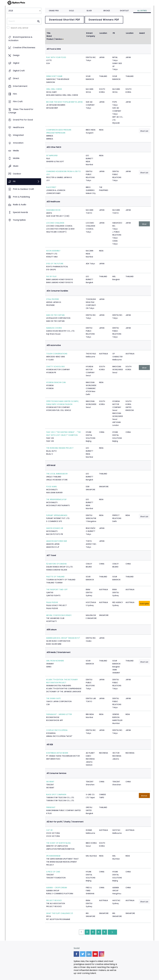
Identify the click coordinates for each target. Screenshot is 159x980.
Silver (89, 11)
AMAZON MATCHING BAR (57, 541)
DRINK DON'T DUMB (54, 76)
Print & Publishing (21, 197)
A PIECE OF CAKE (53, 872)
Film (15, 94)
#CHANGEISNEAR (53, 856)
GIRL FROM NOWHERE (55, 661)
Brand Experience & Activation (20, 39)
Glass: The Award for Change (21, 111)
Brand (49, 36)
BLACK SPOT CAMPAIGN (56, 794)
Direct (16, 78)
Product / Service (54, 39)
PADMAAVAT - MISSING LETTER (59, 714)
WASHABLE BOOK (53, 210)
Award (142, 33)
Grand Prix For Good (23, 120)
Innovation (18, 143)
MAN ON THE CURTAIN (55, 315)
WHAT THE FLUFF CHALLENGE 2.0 (60, 913)
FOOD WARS (51, 487)
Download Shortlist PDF (65, 20)
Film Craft (18, 102)
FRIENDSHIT (51, 807)
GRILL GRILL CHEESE (54, 89)
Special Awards (20, 212)
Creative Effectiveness (24, 48)
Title (48, 33)
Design (16, 55)
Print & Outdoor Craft (23, 189)
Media (16, 151)
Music (16, 166)
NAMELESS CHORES (54, 328)
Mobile (16, 158)
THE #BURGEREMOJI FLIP (56, 499)
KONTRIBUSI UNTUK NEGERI (57, 753)
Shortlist (124, 11)
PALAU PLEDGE (52, 602)
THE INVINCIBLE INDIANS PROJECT (60, 448)
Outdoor (17, 174)
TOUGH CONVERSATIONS (57, 354)
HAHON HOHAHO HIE (55, 528)
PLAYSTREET (51, 187)
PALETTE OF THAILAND (55, 577)
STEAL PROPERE (53, 299)
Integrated (18, 135)
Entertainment (20, 86)
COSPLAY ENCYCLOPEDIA (57, 730)
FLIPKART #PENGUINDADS (57, 515)
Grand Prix (54, 11)
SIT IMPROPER (52, 156)
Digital (16, 63)
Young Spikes (19, 220)
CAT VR (49, 830)
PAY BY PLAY (51, 276)
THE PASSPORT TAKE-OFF (57, 589)
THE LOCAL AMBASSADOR (57, 474)
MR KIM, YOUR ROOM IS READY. (59, 615)
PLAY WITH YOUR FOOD (56, 57)
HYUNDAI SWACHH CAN (56, 382)
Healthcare (18, 127)
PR (14, 181)
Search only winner (20, 28)
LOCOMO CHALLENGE (55, 223)
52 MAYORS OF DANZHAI (56, 564)
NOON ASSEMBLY (53, 251)
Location (103, 33)
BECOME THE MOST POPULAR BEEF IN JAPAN (64, 102)
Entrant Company (91, 35)
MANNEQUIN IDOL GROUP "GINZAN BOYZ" (63, 638)
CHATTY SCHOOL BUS (55, 367)
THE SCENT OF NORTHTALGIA (58, 843)
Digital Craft (19, 71)
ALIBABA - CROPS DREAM (57, 888)
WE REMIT (50, 782)
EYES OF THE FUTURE (55, 264)
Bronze (107, 11)
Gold (71, 11)
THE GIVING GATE (53, 698)
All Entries (142, 11)
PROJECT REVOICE (54, 900)
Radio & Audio (20, 205)
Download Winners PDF (104, 20)
